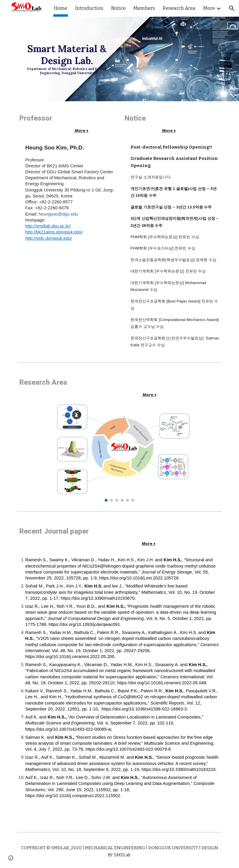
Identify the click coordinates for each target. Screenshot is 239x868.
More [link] (209, 8)
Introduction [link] (89, 8)
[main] (67, 59)
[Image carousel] (119, 452)
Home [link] (61, 8)
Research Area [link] (179, 8)
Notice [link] (118, 8)
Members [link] (144, 8)
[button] (232, 8)
